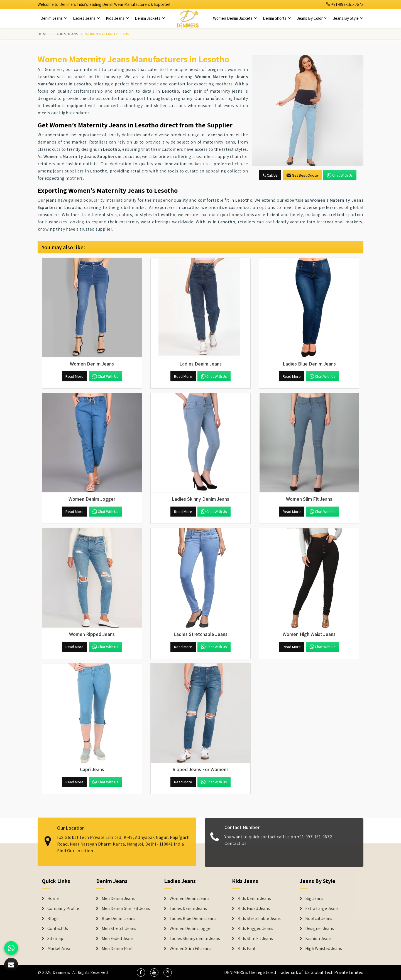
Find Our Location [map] (75, 846)
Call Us (270, 175)
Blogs (53, 919)
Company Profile (63, 909)
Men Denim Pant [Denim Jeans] (117, 949)
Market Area (59, 949)
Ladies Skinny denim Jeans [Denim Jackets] (195, 939)
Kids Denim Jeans (254, 898)
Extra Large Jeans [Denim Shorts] (322, 909)
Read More (74, 376)
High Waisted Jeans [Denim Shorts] (324, 949)
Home (43, 34)
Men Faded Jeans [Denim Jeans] (118, 939)
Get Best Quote (302, 175)
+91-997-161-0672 (345, 4)
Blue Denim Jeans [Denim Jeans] (118, 919)
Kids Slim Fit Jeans (255, 939)
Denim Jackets (150, 18)
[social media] (141, 972)
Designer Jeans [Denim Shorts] (320, 929)
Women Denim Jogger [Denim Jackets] (191, 929)
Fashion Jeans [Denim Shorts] (318, 939)
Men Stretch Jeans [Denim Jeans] (119, 929)
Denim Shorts (277, 18)
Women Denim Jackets (235, 18)
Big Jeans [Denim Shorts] (314, 898)
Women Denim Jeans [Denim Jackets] (190, 898)
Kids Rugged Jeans (255, 929)
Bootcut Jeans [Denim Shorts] (319, 919)
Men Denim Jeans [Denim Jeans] (118, 898)
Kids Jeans (118, 18)
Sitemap (55, 939)
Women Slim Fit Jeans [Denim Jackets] (190, 949)
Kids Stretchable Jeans (259, 919)
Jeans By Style (348, 18)
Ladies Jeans (87, 18)
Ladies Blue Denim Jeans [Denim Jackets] (193, 919)
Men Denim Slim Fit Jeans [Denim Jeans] (126, 909)
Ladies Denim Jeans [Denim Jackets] (188, 909)
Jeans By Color (312, 18)
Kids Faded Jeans (254, 909)
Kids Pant (247, 949)
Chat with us (340, 175)
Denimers (62, 972)
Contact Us (235, 848)
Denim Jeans (54, 18)
